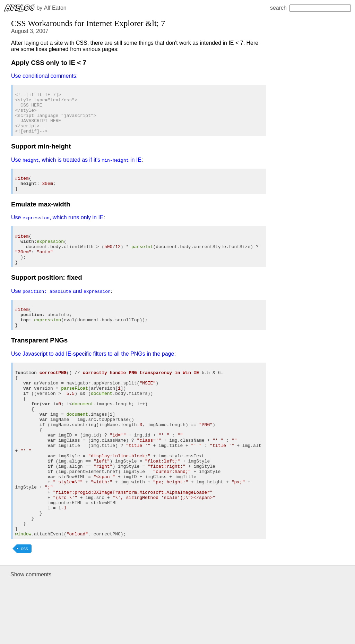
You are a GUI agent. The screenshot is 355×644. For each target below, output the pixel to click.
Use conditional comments (44, 76)
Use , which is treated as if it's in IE (76, 169)
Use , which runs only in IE (57, 231)
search (310, 8)
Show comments (31, 635)
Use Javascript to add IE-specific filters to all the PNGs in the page (93, 380)
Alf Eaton (55, 8)
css (24, 609)
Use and (61, 312)
